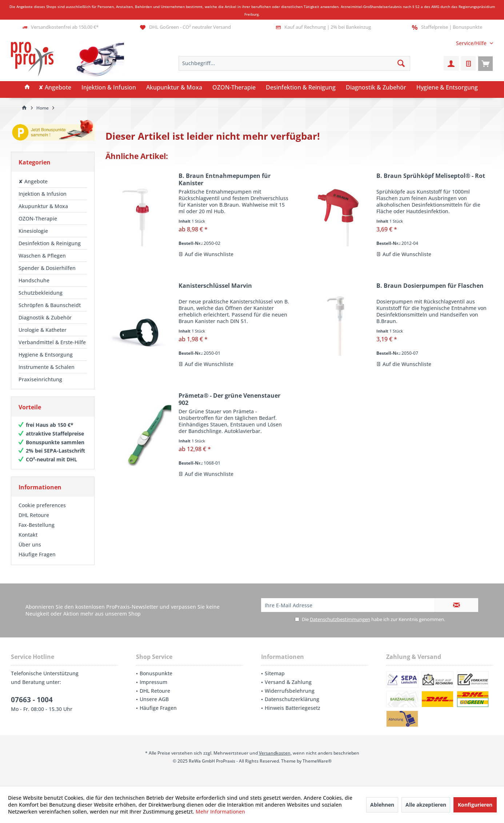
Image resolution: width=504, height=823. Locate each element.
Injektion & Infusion (43, 194)
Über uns (30, 544)
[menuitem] (472, 43)
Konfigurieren (475, 805)
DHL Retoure (34, 515)
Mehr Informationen (220, 812)
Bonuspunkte (156, 673)
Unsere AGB (154, 699)
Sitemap (275, 673)
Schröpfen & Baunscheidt (50, 305)
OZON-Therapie (38, 218)
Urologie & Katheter (43, 330)
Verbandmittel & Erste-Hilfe (52, 342)
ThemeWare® (317, 761)
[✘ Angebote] (55, 88)
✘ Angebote (33, 181)
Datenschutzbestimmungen (340, 619)
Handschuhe (34, 280)
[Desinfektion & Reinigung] (301, 88)
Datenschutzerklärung (292, 699)
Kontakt (28, 535)
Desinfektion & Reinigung (50, 243)
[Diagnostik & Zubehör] (376, 88)
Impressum (153, 682)
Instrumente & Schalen (47, 367)
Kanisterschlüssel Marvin (215, 286)
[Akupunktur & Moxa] (174, 88)
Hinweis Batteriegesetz (293, 708)
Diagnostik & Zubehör (45, 317)
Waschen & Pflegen (42, 256)
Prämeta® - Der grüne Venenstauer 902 (229, 399)
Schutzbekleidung (41, 293)
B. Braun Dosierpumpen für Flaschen (430, 286)
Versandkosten (275, 753)
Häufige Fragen (37, 554)
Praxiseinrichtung (40, 379)
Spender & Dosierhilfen (47, 268)
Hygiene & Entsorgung (46, 355)
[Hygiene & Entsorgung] (447, 88)
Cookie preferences (42, 505)
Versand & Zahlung (288, 682)
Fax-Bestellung (37, 525)
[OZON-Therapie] (234, 88)
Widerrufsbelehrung (290, 691)
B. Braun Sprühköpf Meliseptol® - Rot (431, 176)
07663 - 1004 (32, 700)
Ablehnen (382, 805)
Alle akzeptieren (426, 805)
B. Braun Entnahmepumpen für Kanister (225, 179)
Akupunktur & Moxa (43, 206)
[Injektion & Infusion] (109, 88)
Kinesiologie (33, 231)
